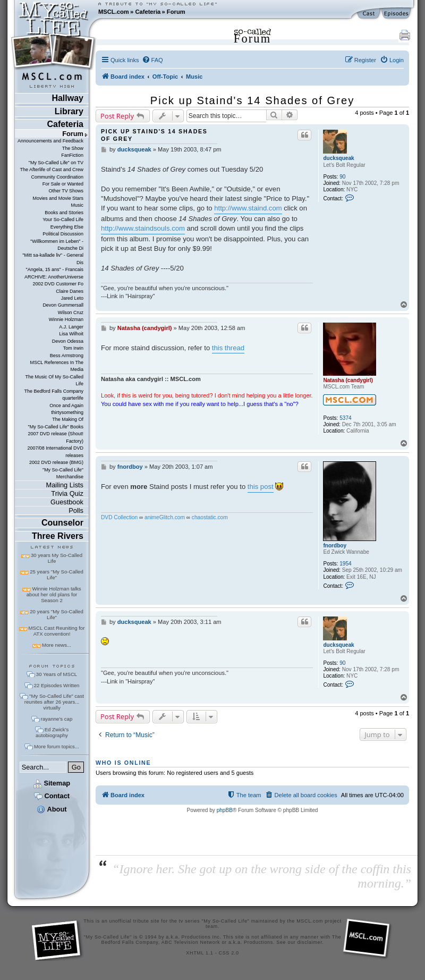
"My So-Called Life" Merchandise (63, 473)
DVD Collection (119, 517)
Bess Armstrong (67, 356)
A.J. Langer (71, 327)
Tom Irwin (73, 348)
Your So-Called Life (63, 219)
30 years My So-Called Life (57, 558)
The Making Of (68, 419)
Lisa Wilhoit (71, 334)
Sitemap (52, 783)
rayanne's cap (57, 719)
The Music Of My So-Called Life (54, 380)
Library (69, 111)
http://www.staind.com (248, 208)
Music (77, 205)
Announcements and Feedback (50, 141)
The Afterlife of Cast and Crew (52, 170)
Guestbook (67, 502)
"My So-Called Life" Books (56, 427)
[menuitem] (152, 60)
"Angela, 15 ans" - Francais (55, 269)
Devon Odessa (68, 341)
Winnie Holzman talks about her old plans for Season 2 (54, 594)
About (52, 809)
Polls (76, 510)
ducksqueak (338, 158)
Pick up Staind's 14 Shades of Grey (252, 100)
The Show (73, 148)
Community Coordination (57, 177)
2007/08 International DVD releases (55, 451)
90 (342, 177)
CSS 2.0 (229, 953)
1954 (345, 564)
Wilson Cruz (71, 312)
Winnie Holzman (66, 319)
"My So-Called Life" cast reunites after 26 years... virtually (54, 702)
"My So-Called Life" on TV (56, 163)
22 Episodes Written (57, 685)
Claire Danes (70, 291)
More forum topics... (57, 746)
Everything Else (67, 227)
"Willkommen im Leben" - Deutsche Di (57, 245)
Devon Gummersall (63, 305)
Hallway (67, 98)
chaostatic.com (210, 517)
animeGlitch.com (165, 517)
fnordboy (335, 546)
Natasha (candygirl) (348, 380)
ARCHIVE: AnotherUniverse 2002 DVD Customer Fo (54, 280)
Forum (176, 12)
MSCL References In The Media (57, 366)
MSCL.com (114, 12)
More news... (57, 645)
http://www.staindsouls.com (143, 228)
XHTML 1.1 (199, 953)
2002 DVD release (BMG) (56, 462)
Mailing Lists (65, 485)
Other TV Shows (66, 191)
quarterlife (73, 398)
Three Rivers (58, 536)
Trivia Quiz (67, 493)
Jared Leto (72, 298)
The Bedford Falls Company (54, 391)
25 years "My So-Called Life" (56, 575)
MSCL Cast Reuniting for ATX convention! (57, 631)
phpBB (225, 810)
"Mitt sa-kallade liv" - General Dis (53, 259)
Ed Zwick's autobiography (52, 732)
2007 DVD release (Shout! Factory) (56, 437)
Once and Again (66, 405)
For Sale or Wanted (63, 184)
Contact (52, 796)
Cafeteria (148, 12)
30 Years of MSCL (57, 674)
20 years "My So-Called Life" (56, 614)
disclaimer (310, 942)
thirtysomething (67, 412)
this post (261, 487)
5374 (345, 418)
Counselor (62, 523)
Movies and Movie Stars (58, 198)
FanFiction (72, 155)
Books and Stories (64, 213)
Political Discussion (63, 234)
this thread (228, 348)
